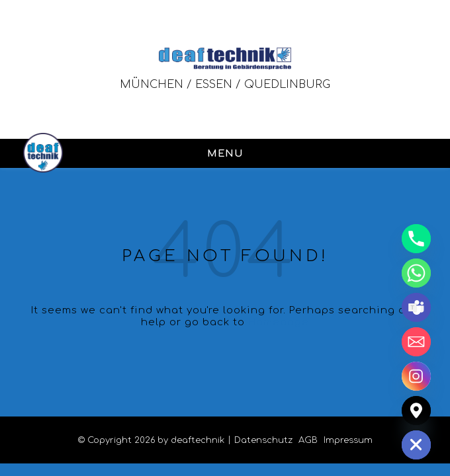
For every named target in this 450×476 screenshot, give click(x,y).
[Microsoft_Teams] (416, 307)
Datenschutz (263, 440)
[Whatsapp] (416, 273)
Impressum (348, 440)
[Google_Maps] (416, 411)
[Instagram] (416, 376)
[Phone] (416, 239)
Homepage (279, 322)
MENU (225, 154)
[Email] (416, 342)
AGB (308, 440)
